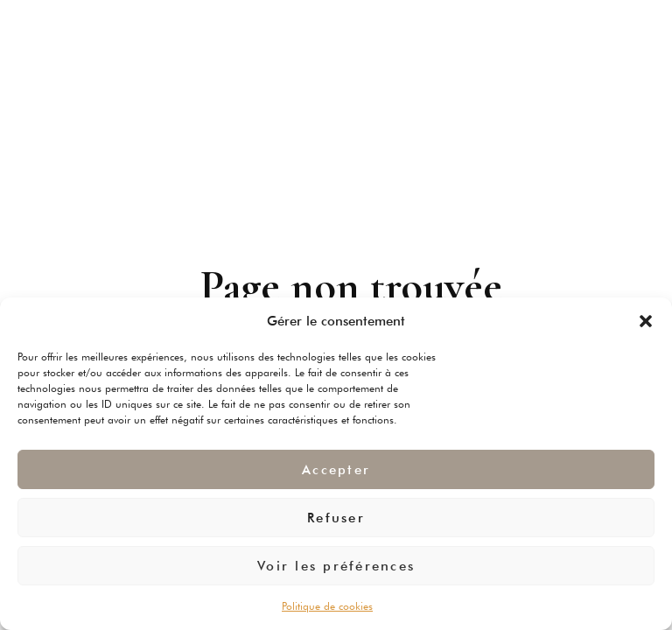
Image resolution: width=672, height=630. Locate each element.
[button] (646, 321)
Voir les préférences (336, 566)
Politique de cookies (327, 606)
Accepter (336, 470)
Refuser (336, 518)
